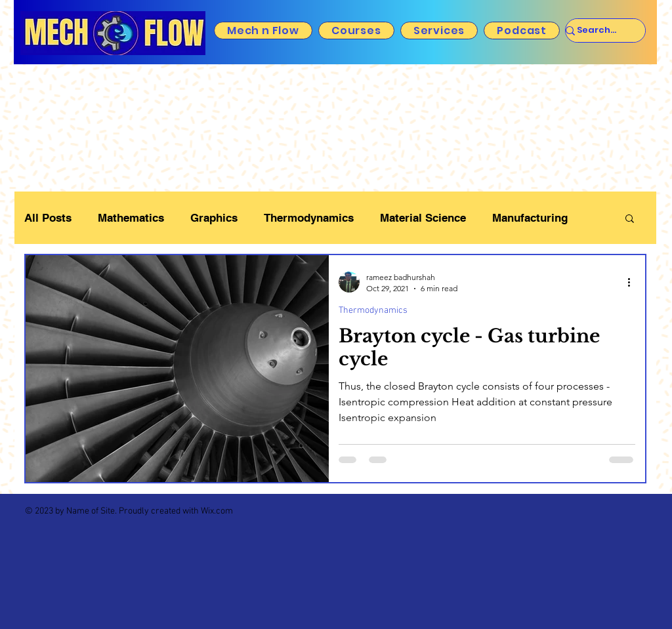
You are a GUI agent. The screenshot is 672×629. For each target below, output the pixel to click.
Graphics (214, 218)
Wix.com (217, 511)
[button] (630, 219)
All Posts (48, 218)
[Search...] (597, 30)
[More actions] (633, 282)
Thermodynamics (309, 218)
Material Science (423, 218)
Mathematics (131, 218)
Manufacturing (530, 218)
